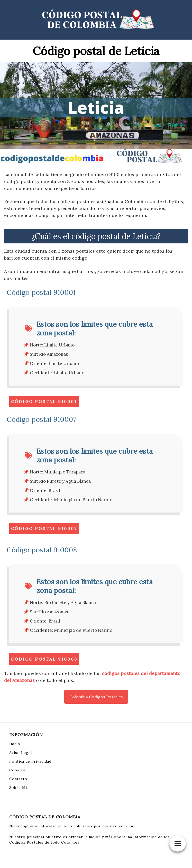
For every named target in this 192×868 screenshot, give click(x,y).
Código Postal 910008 (44, 659)
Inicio (15, 744)
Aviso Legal (21, 753)
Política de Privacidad (30, 761)
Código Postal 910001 (44, 401)
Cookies (17, 770)
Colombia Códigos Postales (96, 697)
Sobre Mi (18, 788)
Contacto (18, 779)
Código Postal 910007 (44, 528)
